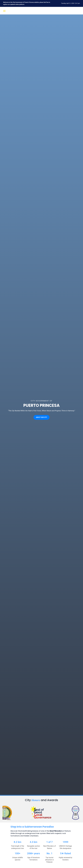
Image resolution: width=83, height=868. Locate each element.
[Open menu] (4, 11)
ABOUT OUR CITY (41, 417)
